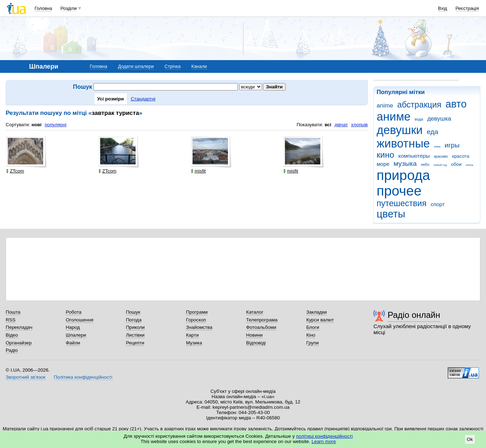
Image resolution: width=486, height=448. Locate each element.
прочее (399, 191)
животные (403, 143)
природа (403, 175)
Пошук (133, 312)
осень (470, 165)
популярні (55, 125)
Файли (73, 343)
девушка (439, 119)
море (383, 164)
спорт (438, 204)
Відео (12, 335)
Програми (197, 312)
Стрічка (173, 66)
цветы (391, 214)
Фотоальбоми (261, 327)
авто (456, 104)
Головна (43, 8)
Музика (194, 343)
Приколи (135, 327)
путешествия (402, 203)
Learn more (324, 441)
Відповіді (256, 343)
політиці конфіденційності (325, 436)
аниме (394, 117)
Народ (73, 327)
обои (456, 164)
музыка (405, 164)
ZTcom (15, 171)
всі (328, 125)
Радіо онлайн (414, 315)
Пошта (13, 312)
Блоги (313, 327)
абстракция (419, 105)
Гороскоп (196, 320)
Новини (254, 335)
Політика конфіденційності (83, 377)
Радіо (12, 350)
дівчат (341, 125)
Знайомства (199, 327)
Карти (192, 335)
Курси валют (320, 320)
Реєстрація (467, 8)
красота (461, 156)
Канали (199, 66)
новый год (440, 165)
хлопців (359, 125)
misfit (198, 171)
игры (452, 145)
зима (437, 147)
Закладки (316, 312)
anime (385, 106)
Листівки (135, 335)
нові (36, 125)
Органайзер (19, 343)
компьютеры (414, 156)
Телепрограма (262, 320)
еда (433, 132)
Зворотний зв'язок (25, 377)
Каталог (255, 312)
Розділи (69, 8)
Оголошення (80, 320)
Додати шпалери (136, 66)
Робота (74, 312)
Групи (312, 343)
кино (385, 155)
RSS (11, 320)
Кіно (311, 335)
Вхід (443, 8)
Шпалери (76, 335)
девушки (400, 130)
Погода (134, 320)
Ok (470, 439)
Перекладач (19, 327)
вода (419, 119)
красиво (441, 156)
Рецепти (135, 343)
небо (425, 164)
